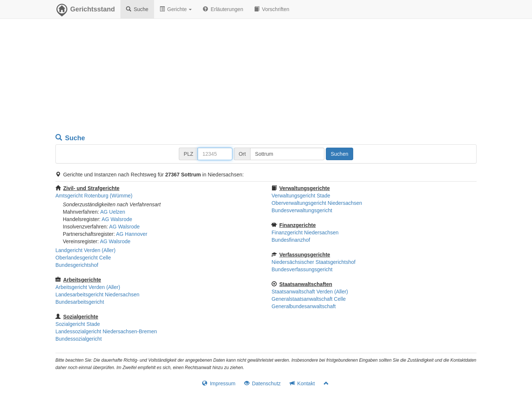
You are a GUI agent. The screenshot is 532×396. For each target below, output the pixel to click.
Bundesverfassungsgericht (302, 269)
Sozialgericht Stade (78, 324)
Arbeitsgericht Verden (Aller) (88, 287)
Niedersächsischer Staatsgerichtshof (313, 262)
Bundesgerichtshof (77, 265)
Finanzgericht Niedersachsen (305, 233)
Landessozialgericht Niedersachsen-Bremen (106, 331)
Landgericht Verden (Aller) (86, 250)
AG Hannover (132, 234)
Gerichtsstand (85, 11)
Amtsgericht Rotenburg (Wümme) (94, 196)
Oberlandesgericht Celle (83, 258)
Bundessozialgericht (79, 339)
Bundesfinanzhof (291, 240)
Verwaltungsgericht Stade (301, 196)
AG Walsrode (117, 219)
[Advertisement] (266, 78)
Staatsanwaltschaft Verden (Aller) (310, 292)
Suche (137, 9)
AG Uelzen (113, 212)
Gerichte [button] (176, 9)
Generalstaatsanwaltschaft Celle (309, 299)
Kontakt (302, 383)
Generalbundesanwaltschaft (304, 306)
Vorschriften (272, 9)
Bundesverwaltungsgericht (302, 210)
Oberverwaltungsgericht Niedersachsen (317, 203)
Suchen (339, 154)
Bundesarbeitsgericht (80, 302)
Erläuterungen (223, 9)
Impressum (219, 383)
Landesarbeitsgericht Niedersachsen (97, 295)
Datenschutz (262, 383)
